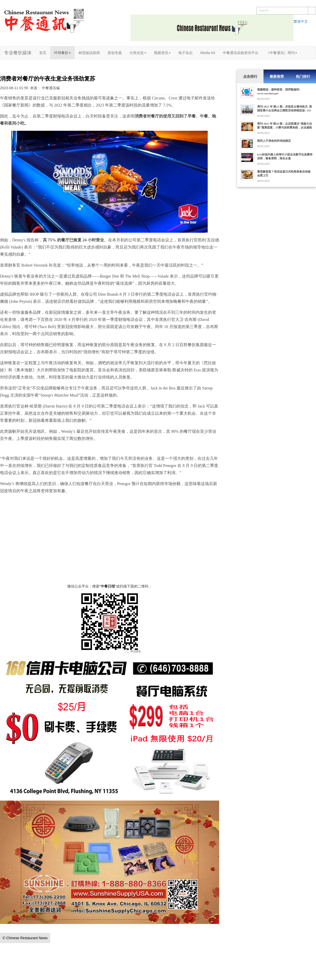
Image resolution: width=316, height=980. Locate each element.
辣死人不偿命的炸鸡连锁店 (274, 141)
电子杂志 (186, 53)
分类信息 (138, 53)
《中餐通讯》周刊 (282, 53)
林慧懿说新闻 (89, 53)
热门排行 (303, 76)
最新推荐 (277, 76)
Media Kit (208, 53)
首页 (43, 53)
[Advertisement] (110, 548)
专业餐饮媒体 (18, 53)
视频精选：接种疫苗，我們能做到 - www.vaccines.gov (279, 91)
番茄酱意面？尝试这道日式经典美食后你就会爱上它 (284, 173)
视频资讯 (162, 53)
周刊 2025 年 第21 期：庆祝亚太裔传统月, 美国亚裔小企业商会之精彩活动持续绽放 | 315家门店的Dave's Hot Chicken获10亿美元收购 (285, 110)
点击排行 (250, 76)
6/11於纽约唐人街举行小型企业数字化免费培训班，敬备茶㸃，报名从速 (285, 156)
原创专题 (115, 53)
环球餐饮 (62, 53)
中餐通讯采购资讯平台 (241, 53)
